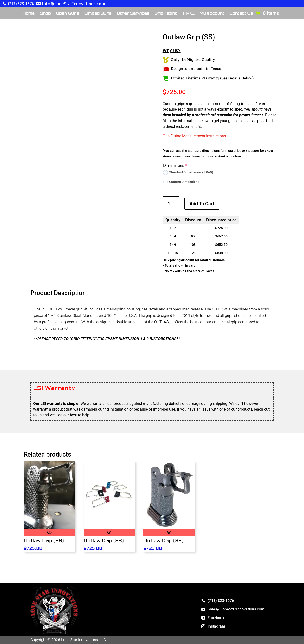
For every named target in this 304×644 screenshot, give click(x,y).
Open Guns (68, 13)
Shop (45, 13)
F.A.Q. (189, 13)
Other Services (133, 13)
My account (212, 13)
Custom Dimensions (181, 182)
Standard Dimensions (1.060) (188, 172)
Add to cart (202, 204)
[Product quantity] (171, 204)
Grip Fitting (166, 13)
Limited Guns (98, 13)
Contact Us (241, 13)
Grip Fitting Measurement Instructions (194, 136)
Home (29, 13)
